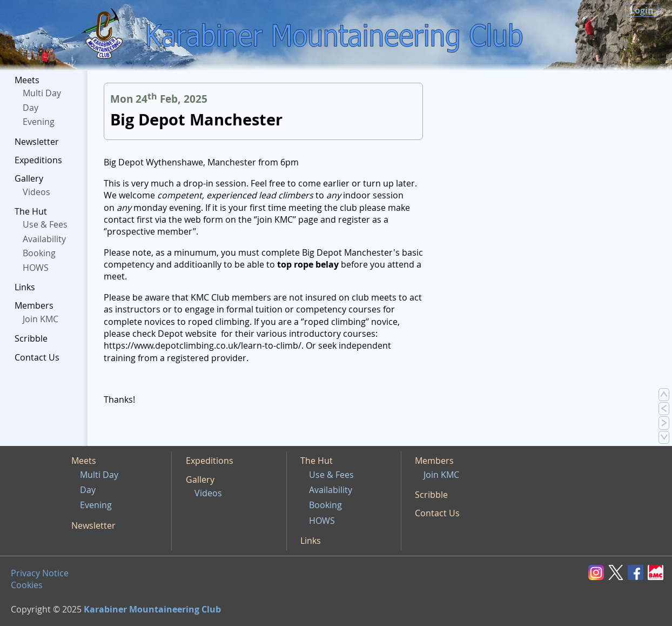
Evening (39, 122)
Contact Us (37, 357)
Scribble (31, 338)
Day (31, 108)
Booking (39, 253)
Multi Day (42, 93)
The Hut (31, 211)
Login (642, 10)
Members (34, 305)
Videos (36, 192)
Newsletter (37, 142)
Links (25, 287)
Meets (27, 80)
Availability (44, 239)
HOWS (36, 268)
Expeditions (38, 160)
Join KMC (41, 319)
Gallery (29, 178)
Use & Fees (45, 224)
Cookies (27, 585)
